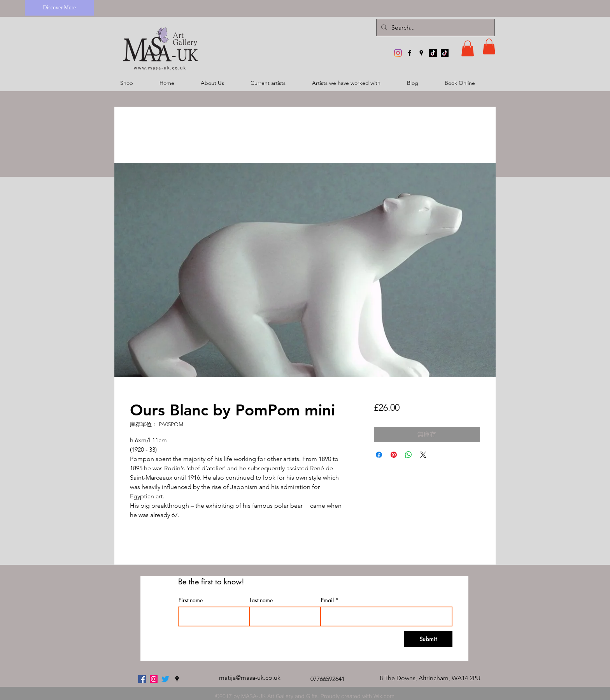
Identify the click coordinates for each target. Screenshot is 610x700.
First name (191, 600)
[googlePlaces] (421, 53)
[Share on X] (423, 455)
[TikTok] (433, 53)
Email (327, 600)
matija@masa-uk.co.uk (250, 678)
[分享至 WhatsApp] (408, 455)
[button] (468, 48)
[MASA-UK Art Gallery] (398, 53)
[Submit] (428, 639)
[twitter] (165, 679)
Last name (261, 600)
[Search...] (435, 27)
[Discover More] (59, 8)
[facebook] (410, 53)
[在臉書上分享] (379, 455)
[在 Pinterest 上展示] (394, 455)
